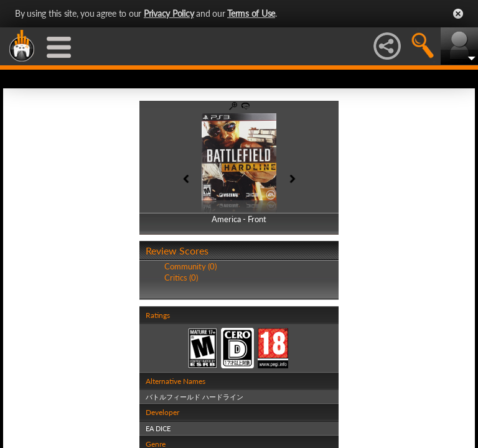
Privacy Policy (169, 13)
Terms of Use (251, 13)
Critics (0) (181, 278)
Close (458, 14)
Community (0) (190, 266)
